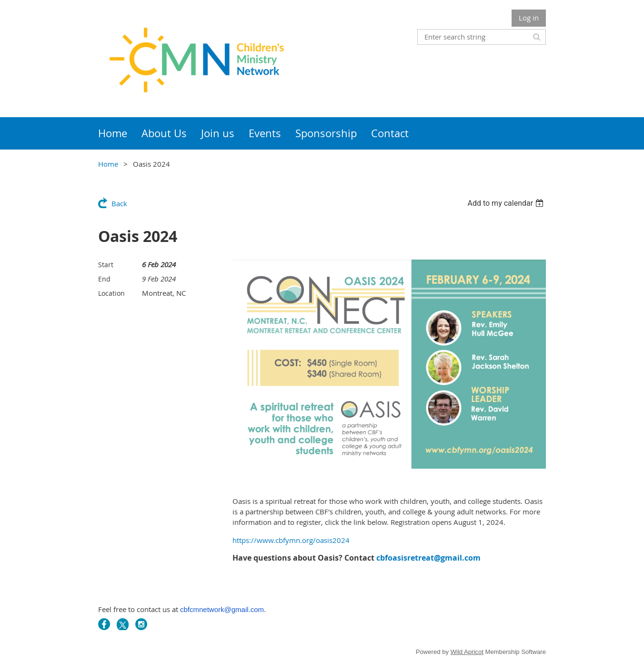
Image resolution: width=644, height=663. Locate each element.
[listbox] (507, 203)
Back (119, 203)
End (104, 279)
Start (106, 265)
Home (108, 164)
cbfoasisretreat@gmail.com (428, 558)
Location (111, 293)
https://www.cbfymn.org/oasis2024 (291, 540)
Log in (529, 18)
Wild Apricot (467, 652)
